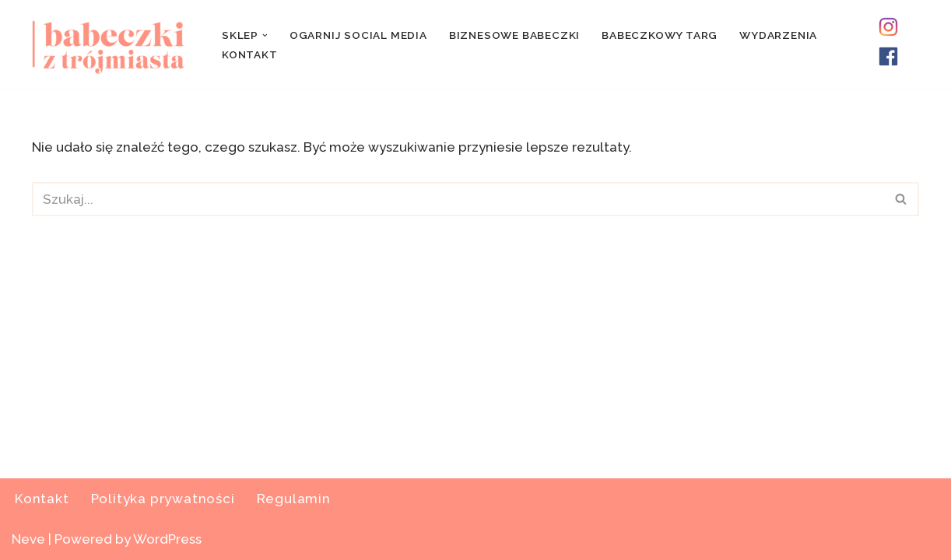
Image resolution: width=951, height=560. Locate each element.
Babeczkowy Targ (660, 35)
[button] (265, 35)
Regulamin (294, 499)
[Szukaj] (458, 199)
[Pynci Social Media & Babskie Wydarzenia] (114, 45)
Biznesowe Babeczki (514, 35)
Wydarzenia (778, 35)
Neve (28, 539)
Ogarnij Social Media (358, 35)
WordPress (167, 539)
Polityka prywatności (163, 499)
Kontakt (250, 54)
